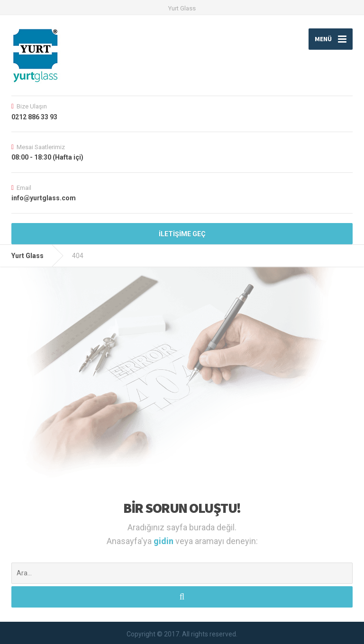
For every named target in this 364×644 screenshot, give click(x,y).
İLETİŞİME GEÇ (182, 234)
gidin (164, 541)
